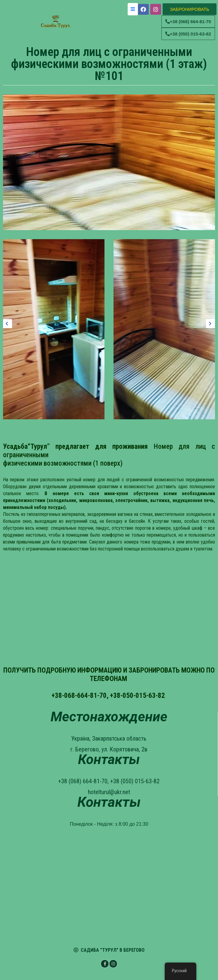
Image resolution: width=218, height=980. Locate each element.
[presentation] (8, 324)
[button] (190, 9)
